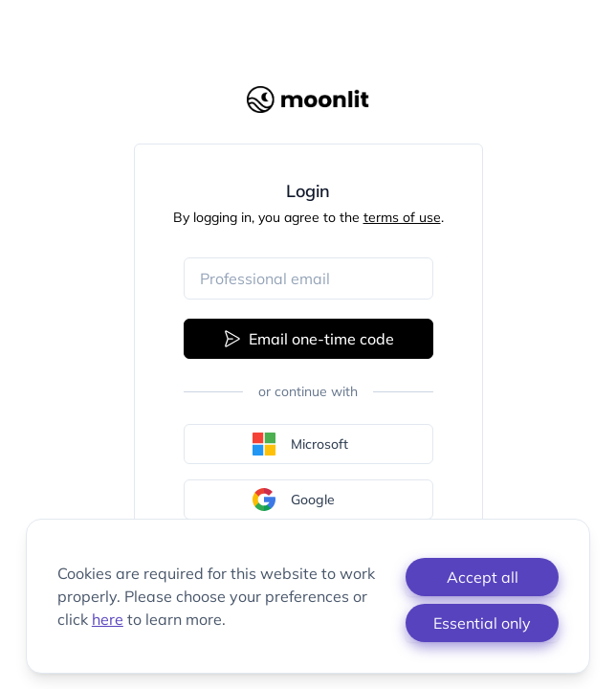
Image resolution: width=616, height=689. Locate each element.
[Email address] (308, 278)
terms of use (402, 217)
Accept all (483, 577)
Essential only (482, 623)
